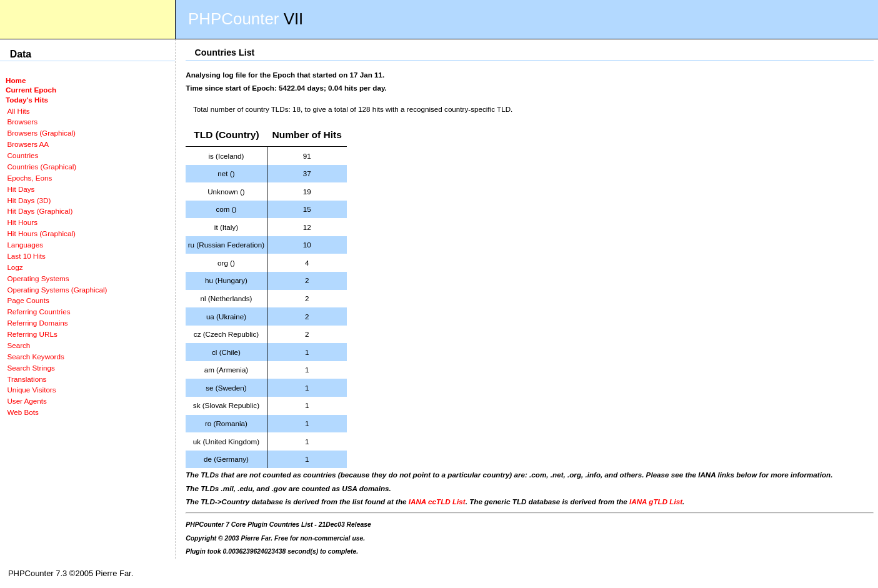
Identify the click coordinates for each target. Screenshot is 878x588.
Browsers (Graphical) (41, 133)
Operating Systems (38, 278)
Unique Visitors (31, 390)
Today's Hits (27, 100)
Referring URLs (32, 334)
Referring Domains (37, 323)
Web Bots (22, 412)
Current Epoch (31, 90)
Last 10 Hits (26, 256)
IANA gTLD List (656, 501)
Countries (22, 155)
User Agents (27, 401)
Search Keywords (35, 356)
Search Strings (31, 368)
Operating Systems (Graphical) (57, 290)
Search (18, 345)
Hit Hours (22, 222)
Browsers (22, 122)
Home (16, 80)
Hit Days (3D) (29, 200)
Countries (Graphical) (42, 167)
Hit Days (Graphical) (40, 211)
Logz (15, 267)
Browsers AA (28, 144)
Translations (27, 379)
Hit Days (21, 189)
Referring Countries (38, 311)
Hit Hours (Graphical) (41, 233)
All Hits (18, 111)
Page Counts (28, 300)
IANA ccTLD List (437, 501)
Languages (25, 245)
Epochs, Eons (29, 178)
